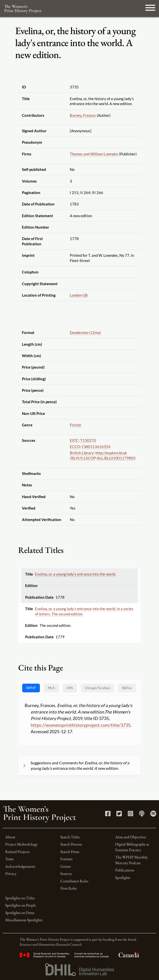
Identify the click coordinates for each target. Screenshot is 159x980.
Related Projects (17, 852)
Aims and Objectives (131, 837)
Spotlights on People (21, 905)
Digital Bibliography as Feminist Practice (132, 847)
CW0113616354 (96, 447)
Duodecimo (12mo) (85, 332)
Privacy (11, 874)
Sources (66, 874)
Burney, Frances (83, 115)
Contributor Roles (74, 881)
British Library (82, 453)
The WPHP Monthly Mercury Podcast (131, 860)
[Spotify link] (153, 815)
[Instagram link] (131, 815)
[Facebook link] (108, 815)
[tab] (98, 688)
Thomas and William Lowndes (94, 154)
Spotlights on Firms (20, 913)
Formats (66, 859)
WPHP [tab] (31, 688)
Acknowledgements (20, 866)
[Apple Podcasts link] (142, 815)
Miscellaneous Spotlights (24, 920)
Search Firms (70, 852)
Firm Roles (69, 888)
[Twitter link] (119, 815)
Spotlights (123, 878)
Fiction (75, 425)
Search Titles (70, 837)
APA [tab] (70, 688)
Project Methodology (21, 844)
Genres (66, 866)
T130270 (88, 440)
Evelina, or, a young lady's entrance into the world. (75, 574)
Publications (125, 870)
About (10, 837)
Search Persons (71, 844)
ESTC (74, 440)
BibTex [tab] (127, 688)
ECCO (75, 447)
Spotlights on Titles (20, 898)
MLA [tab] (51, 688)
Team (9, 859)
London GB (79, 295)
